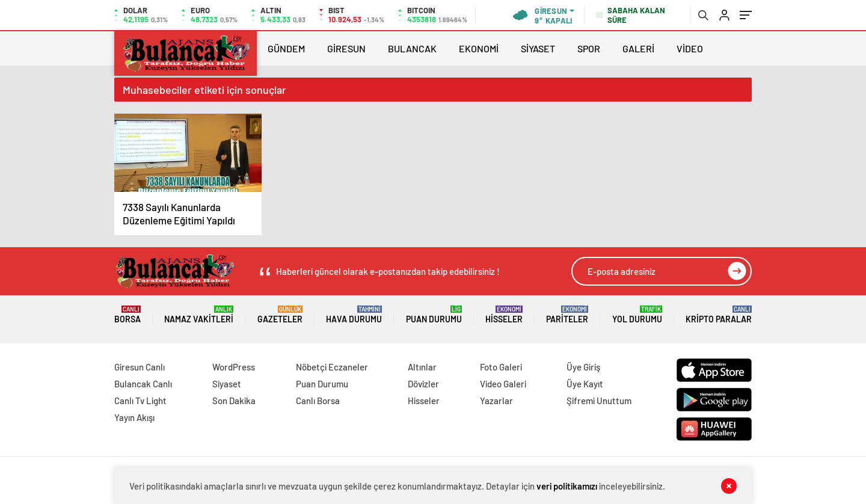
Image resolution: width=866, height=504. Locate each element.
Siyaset (227, 384)
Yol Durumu (637, 315)
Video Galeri (503, 384)
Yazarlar (496, 401)
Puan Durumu (434, 315)
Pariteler (567, 315)
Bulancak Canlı (143, 384)
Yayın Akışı (134, 417)
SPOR (589, 48)
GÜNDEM (286, 48)
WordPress (234, 367)
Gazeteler (280, 315)
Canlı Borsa (318, 401)
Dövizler (423, 384)
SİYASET (538, 48)
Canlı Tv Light (140, 401)
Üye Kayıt (585, 384)
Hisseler (504, 315)
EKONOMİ (479, 48)
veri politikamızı (567, 486)
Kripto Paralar (719, 315)
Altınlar (422, 367)
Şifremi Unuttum (599, 401)
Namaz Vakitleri (199, 315)
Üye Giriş (583, 367)
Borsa (127, 315)
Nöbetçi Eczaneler (332, 367)
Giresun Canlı (140, 367)
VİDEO (690, 48)
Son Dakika (234, 401)
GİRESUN (346, 48)
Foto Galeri (501, 367)
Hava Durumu (354, 315)
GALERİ (638, 48)
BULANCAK (412, 48)
